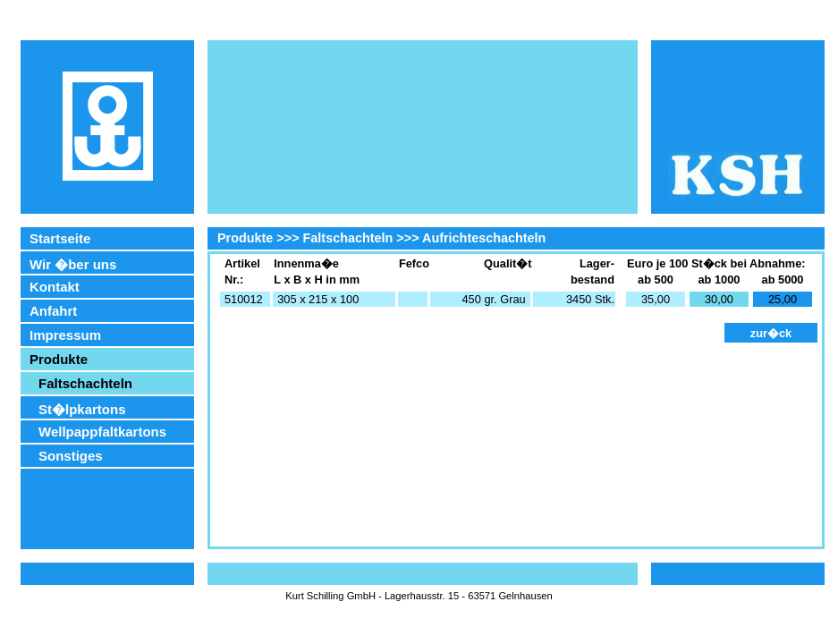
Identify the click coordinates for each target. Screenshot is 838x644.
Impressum (65, 335)
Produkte (59, 359)
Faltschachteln (85, 383)
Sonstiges (71, 456)
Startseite (60, 238)
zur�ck (771, 333)
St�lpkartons (82, 409)
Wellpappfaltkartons (102, 432)
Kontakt (55, 287)
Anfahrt (53, 311)
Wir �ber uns (73, 264)
